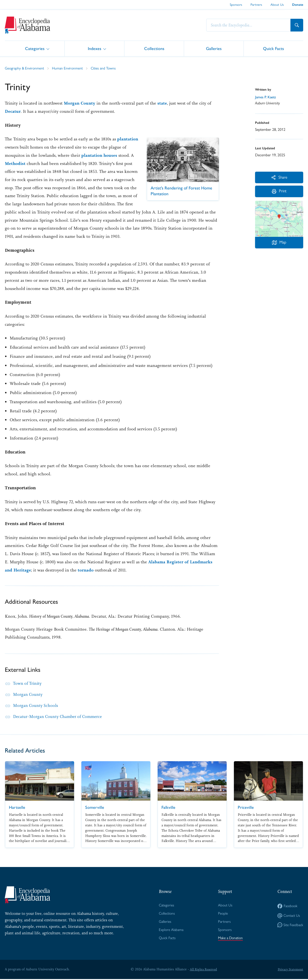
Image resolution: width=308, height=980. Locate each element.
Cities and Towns (106, 68)
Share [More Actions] (279, 177)
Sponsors (236, 5)
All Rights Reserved (203, 970)
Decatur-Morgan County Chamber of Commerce (59, 716)
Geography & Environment (25, 68)
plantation (16, 147)
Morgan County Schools (36, 705)
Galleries (214, 48)
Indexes (95, 48)
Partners (256, 5)
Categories (35, 48)
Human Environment (69, 68)
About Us (277, 5)
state (163, 103)
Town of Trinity (28, 683)
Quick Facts (273, 48)
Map (279, 244)
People (222, 914)
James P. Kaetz (266, 97)
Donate (298, 5)
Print (279, 193)
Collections (154, 48)
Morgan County (80, 103)
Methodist (47, 163)
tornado (86, 570)
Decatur (13, 111)
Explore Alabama (171, 930)
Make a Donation (230, 939)
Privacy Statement (290, 970)
